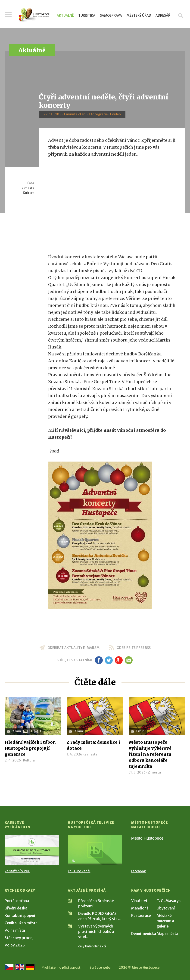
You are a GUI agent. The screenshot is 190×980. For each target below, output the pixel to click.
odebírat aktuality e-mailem (73, 648)
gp (119, 660)
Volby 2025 (15, 945)
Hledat (181, 15)
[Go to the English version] (20, 967)
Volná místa (15, 930)
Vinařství (139, 901)
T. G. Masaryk (169, 901)
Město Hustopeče (147, 838)
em (129, 660)
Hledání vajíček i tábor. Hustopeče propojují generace (30, 748)
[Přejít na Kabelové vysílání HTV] (32, 850)
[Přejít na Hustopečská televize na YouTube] (95, 850)
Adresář (163, 15)
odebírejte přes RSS (134, 648)
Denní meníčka (144, 934)
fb (99, 660)
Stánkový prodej (19, 938)
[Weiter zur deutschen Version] (30, 967)
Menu (8, 14)
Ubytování (166, 908)
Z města (28, 188)
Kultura (29, 193)
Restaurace (141, 915)
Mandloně (140, 908)
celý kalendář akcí (92, 946)
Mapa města (167, 934)
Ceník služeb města (21, 923)
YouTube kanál (79, 871)
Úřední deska (16, 908)
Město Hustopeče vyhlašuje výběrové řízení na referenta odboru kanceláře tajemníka (150, 754)
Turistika (87, 15)
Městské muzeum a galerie (165, 921)
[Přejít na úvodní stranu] (34, 15)
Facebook (139, 871)
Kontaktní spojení (20, 915)
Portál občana (17, 901)
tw (109, 660)
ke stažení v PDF (17, 871)
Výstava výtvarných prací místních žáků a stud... (96, 931)
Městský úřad (139, 15)
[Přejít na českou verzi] (9, 967)
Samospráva (111, 15)
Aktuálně (65, 15)
